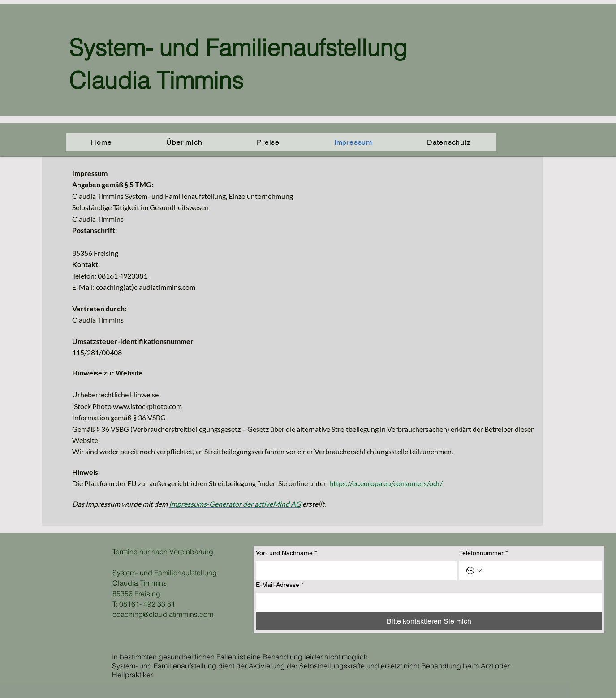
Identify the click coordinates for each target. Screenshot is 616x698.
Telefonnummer (483, 553)
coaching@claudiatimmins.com (163, 614)
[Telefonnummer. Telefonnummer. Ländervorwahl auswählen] (474, 571)
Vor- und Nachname (286, 553)
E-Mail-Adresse (280, 585)
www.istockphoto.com (147, 406)
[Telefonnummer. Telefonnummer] (540, 571)
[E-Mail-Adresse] (426, 602)
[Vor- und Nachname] (353, 571)
